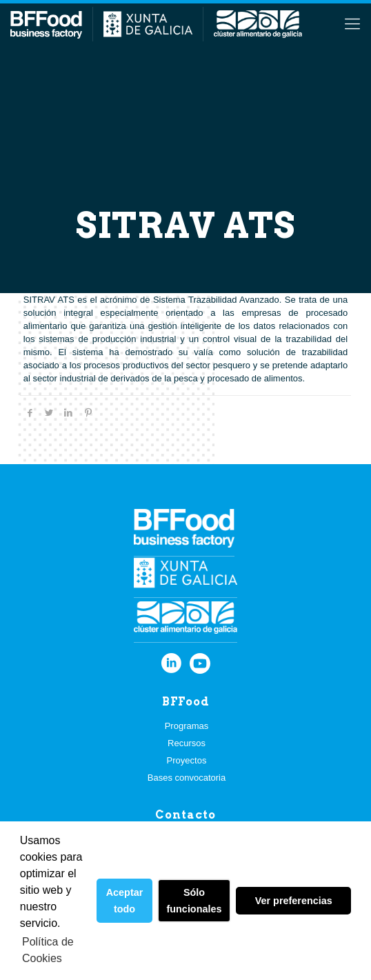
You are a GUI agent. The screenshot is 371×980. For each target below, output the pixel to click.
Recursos (187, 743)
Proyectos (187, 760)
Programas (187, 726)
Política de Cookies (48, 950)
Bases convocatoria (187, 778)
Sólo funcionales (194, 901)
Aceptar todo (125, 901)
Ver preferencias (294, 901)
